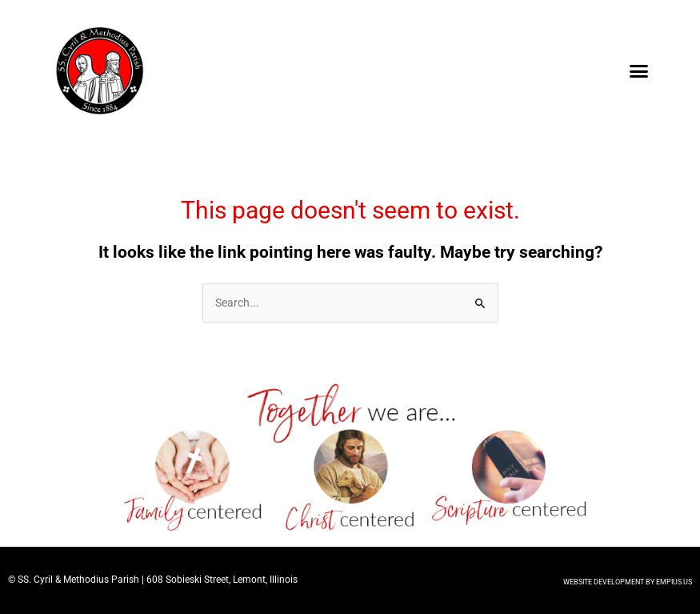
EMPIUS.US (674, 582)
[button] (638, 71)
